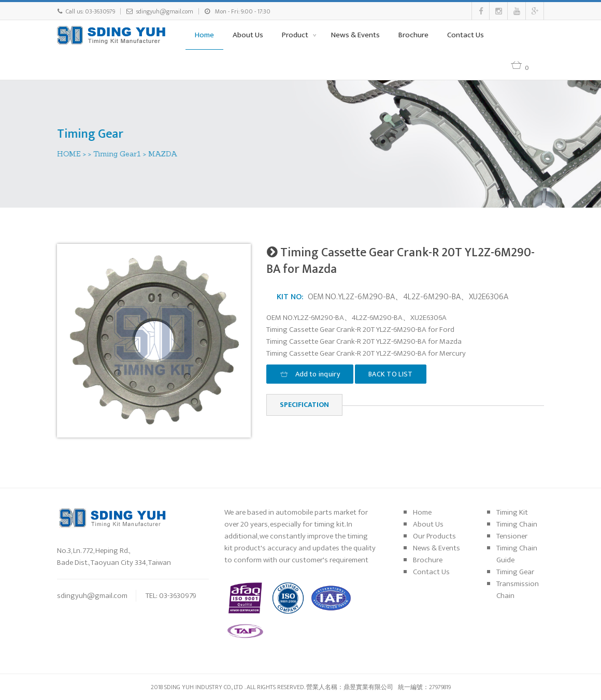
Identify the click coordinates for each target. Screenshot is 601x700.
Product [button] (296, 35)
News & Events (355, 35)
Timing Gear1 (118, 154)
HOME (69, 154)
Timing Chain (517, 524)
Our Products (434, 536)
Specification (304, 405)
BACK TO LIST (391, 374)
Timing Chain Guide (517, 554)
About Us (248, 35)
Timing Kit (512, 512)
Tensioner (512, 536)
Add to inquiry (310, 374)
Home (204, 35)
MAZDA (163, 154)
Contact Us (466, 35)
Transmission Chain (518, 590)
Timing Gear (515, 572)
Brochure (413, 35)
